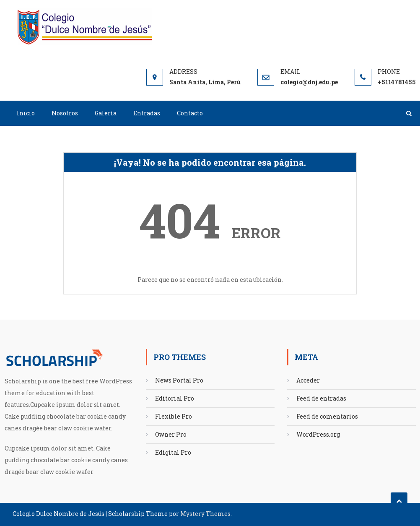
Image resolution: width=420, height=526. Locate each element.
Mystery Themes (205, 514)
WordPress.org (318, 434)
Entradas (147, 113)
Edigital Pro (173, 452)
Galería (106, 113)
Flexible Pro (174, 416)
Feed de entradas (321, 398)
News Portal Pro (179, 380)
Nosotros (65, 113)
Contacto (190, 113)
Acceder (308, 380)
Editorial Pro (175, 398)
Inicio (26, 113)
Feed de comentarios (327, 416)
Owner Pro (171, 434)
